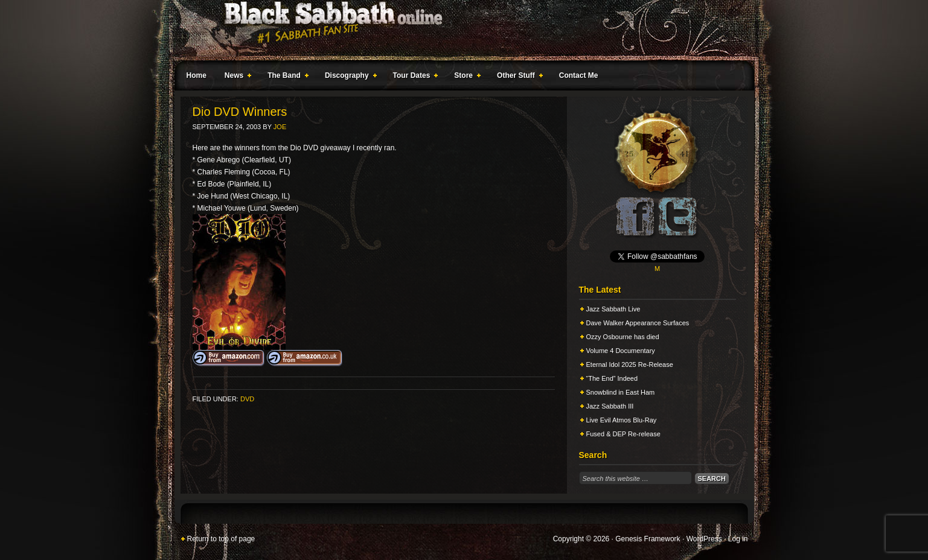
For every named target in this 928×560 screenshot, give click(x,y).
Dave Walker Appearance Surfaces (638, 323)
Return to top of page (221, 539)
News (235, 77)
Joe (280, 127)
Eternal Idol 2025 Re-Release (630, 364)
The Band (286, 77)
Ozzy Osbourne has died (623, 337)
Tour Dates (413, 77)
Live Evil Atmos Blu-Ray (622, 420)
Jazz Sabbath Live (613, 309)
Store (465, 77)
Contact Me (579, 75)
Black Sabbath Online (458, 30)
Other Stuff (517, 77)
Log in (738, 539)
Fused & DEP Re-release (623, 434)
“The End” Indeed (612, 378)
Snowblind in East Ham (621, 392)
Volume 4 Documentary (621, 351)
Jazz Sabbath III (610, 406)
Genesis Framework (648, 539)
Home (197, 75)
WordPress (704, 539)
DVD (247, 399)
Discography (348, 77)
